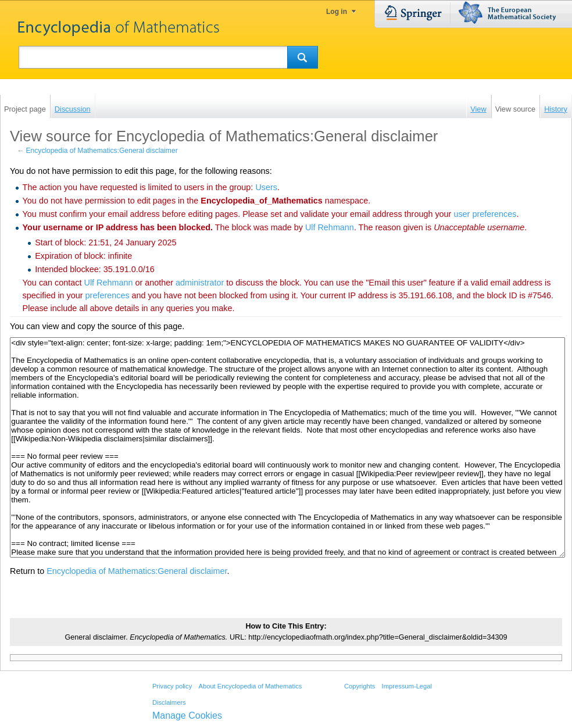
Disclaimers (169, 702)
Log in (337, 12)
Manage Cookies (187, 715)
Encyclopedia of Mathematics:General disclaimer (102, 151)
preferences (108, 295)
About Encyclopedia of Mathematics (250, 686)
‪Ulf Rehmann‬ (330, 227)
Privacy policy (172, 686)
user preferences (485, 214)
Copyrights (360, 686)
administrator (200, 283)
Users (266, 187)
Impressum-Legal (407, 686)
